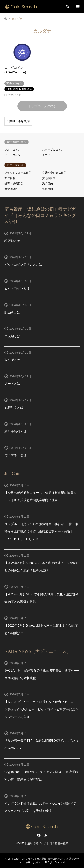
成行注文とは (14, 408)
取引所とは (12, 360)
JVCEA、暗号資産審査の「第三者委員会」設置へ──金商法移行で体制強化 (42, 674)
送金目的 (47, 189)
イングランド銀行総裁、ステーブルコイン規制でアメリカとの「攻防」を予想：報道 (41, 807)
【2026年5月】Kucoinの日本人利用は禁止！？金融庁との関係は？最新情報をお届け (42, 567)
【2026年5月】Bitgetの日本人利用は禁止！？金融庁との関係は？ (41, 629)
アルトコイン (13, 150)
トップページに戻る (42, 106)
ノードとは (12, 384)
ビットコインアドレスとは (23, 264)
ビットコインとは (17, 288)
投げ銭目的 (49, 178)
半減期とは (12, 336)
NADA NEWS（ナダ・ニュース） (38, 651)
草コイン (47, 155)
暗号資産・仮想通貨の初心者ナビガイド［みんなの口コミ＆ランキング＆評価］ (40, 215)
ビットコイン (13, 155)
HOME (20, 843)
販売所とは (12, 312)
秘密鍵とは (12, 241)
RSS (46, 835)
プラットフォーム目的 (18, 173)
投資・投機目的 (14, 184)
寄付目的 (10, 178)
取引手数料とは (15, 431)
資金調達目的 (13, 189)
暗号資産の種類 (59, 843)
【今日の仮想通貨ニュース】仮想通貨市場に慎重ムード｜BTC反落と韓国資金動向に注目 (41, 496)
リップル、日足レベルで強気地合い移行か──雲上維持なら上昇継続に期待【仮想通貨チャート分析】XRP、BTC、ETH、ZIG (41, 531)
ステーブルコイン (53, 150)
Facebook (38, 835)
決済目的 (47, 184)
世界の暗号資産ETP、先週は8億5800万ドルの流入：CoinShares (42, 744)
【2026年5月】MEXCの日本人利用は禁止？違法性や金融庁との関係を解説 (42, 598)
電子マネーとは (15, 455)
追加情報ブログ (37, 843)
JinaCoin (12, 473)
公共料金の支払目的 (54, 173)
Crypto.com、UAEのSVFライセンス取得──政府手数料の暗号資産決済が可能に (41, 776)
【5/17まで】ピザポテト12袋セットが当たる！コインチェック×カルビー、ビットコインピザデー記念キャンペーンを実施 (41, 709)
